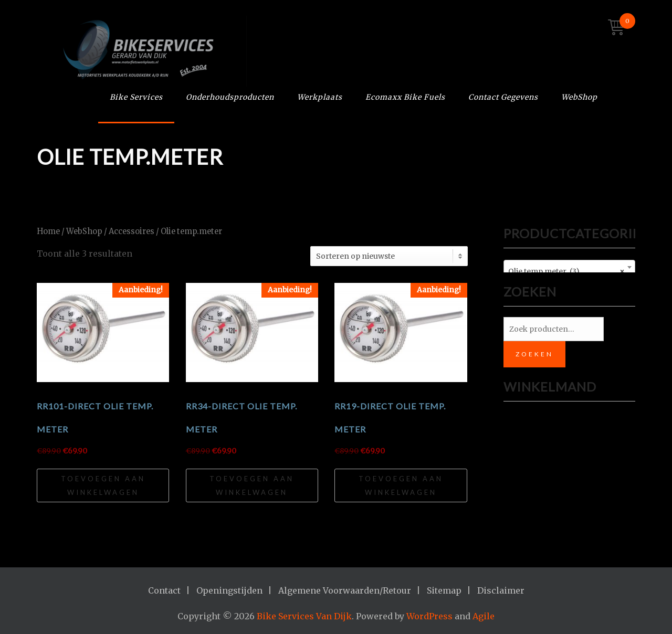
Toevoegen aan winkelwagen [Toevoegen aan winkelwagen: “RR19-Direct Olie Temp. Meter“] (401, 485)
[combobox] (569, 267)
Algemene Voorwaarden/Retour (345, 590)
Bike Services (136, 97)
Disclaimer (501, 590)
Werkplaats (320, 97)
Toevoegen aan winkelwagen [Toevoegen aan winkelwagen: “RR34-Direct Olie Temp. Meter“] (252, 485)
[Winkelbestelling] (389, 256)
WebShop (579, 97)
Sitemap (444, 590)
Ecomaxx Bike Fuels (405, 97)
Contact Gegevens (503, 97)
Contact (164, 590)
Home (48, 231)
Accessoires (132, 231)
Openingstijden (229, 590)
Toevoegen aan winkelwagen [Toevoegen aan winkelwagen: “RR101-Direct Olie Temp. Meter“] (103, 485)
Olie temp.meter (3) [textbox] (566, 271)
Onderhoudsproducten (230, 97)
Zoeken (534, 354)
